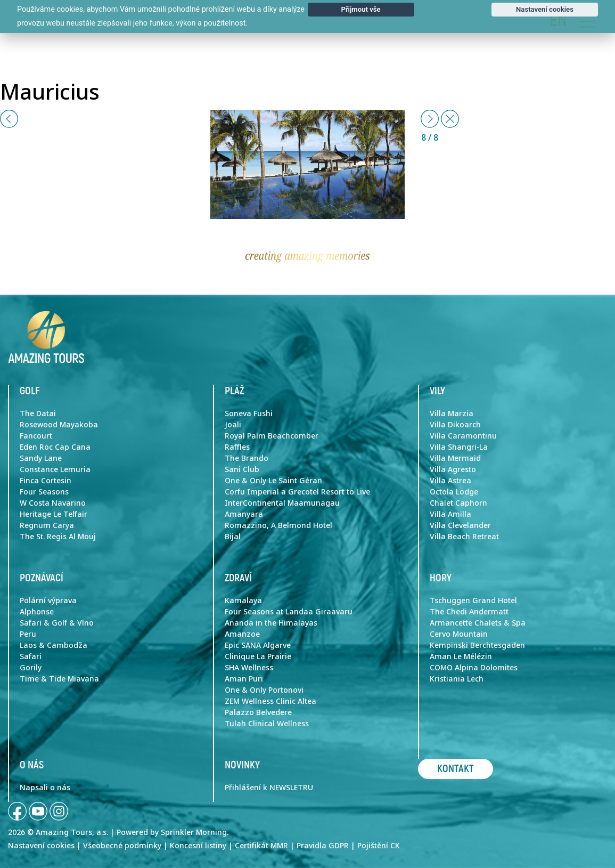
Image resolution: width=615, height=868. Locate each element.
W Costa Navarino (53, 503)
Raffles (237, 447)
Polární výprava (48, 601)
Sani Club (242, 469)
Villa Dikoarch (455, 425)
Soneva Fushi (249, 413)
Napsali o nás (45, 788)
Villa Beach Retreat (464, 537)
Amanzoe (242, 634)
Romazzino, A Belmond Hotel (278, 525)
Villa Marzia (452, 413)
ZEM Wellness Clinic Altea (270, 701)
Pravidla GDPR (323, 846)
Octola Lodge (454, 492)
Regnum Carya (47, 525)
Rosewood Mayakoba (59, 425)
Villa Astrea (450, 481)
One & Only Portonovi (264, 690)
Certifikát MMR (261, 846)
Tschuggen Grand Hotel (473, 601)
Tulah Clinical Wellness (267, 724)
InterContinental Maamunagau (282, 503)
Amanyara (244, 514)
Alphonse (37, 612)
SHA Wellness (249, 668)
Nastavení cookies (41, 846)
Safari (31, 656)
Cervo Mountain (459, 634)
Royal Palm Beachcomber (272, 436)
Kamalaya (243, 601)
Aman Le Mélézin (461, 656)
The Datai (38, 413)
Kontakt (456, 769)
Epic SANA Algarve (258, 645)
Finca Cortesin (46, 481)
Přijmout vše (360, 9)
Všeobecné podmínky (122, 846)
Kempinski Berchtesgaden (477, 645)
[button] (9, 119)
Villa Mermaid (455, 458)
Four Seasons (44, 492)
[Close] (450, 119)
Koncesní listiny (198, 846)
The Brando (247, 458)
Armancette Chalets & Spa (478, 623)
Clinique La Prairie (258, 656)
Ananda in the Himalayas (271, 623)
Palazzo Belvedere (258, 712)
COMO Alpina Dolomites (474, 668)
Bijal (233, 537)
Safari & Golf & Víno (57, 623)
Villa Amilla (450, 514)
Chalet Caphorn (458, 503)
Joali (233, 425)
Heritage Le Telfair (54, 514)
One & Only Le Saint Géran (273, 481)
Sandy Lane (41, 458)
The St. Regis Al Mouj (58, 537)
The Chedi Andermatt (469, 612)
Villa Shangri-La (459, 447)
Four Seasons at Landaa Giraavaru (289, 612)
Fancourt (36, 436)
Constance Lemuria (55, 469)
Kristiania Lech (457, 679)
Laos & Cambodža (54, 645)
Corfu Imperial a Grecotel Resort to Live (297, 492)
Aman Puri (244, 679)
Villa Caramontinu (463, 436)
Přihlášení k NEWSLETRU (269, 788)
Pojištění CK (379, 846)
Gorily (31, 668)
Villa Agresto (453, 469)
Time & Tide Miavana (59, 679)
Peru (28, 634)
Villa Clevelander (460, 525)
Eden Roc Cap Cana (55, 447)
